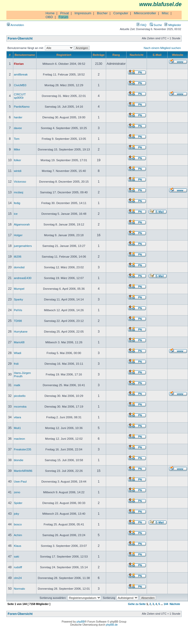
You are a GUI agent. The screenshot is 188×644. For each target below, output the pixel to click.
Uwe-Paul (20, 481)
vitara (17, 417)
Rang (116, 55)
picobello (20, 396)
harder (18, 117)
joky (16, 514)
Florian (19, 64)
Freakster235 (22, 449)
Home (50, 13)
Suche (156, 25)
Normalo (19, 589)
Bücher (102, 13)
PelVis (18, 310)
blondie (18, 460)
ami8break (21, 74)
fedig (17, 203)
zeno (17, 492)
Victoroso (20, 181)
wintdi (18, 171)
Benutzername (25, 55)
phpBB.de (112, 625)
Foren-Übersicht (20, 39)
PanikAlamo (22, 106)
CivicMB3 (20, 85)
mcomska (20, 406)
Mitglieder (173, 25)
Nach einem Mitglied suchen (162, 48)
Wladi (17, 353)
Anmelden (15, 25)
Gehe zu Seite (137, 604)
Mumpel (19, 289)
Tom (17, 139)
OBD (49, 17)
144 (166, 604)
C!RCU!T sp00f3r (20, 96)
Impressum (83, 13)
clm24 (18, 578)
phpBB (81, 622)
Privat (65, 13)
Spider (18, 503)
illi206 (18, 256)
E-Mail (157, 55)
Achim (18, 535)
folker (17, 160)
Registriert (64, 55)
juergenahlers (23, 246)
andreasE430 (23, 278)
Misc (165, 13)
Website (178, 55)
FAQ (141, 25)
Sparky (18, 299)
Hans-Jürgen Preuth (22, 374)
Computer (121, 13)
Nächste (175, 604)
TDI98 (18, 321)
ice (16, 214)
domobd (19, 267)
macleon (19, 439)
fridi (16, 364)
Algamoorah (22, 224)
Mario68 (19, 342)
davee (18, 128)
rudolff (18, 567)
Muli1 (17, 428)
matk (17, 385)
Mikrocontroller (145, 13)
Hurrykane (21, 331)
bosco (18, 524)
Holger (18, 235)
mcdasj (18, 192)
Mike (17, 149)
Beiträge (99, 55)
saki (16, 556)
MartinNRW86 (23, 471)
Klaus (17, 546)
